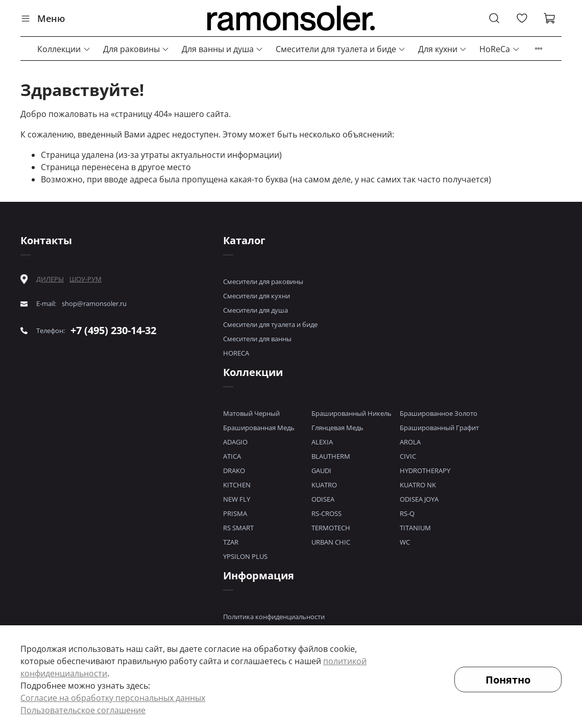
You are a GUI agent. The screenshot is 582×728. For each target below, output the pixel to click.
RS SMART (238, 528)
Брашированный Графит (439, 428)
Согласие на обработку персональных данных (113, 698)
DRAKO (234, 471)
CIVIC (408, 456)
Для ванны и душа (223, 49)
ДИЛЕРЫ (50, 279)
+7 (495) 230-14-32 (113, 330)
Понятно (508, 680)
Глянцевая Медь (337, 428)
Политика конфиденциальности (274, 617)
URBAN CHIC (331, 542)
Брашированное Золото (439, 413)
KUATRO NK (418, 485)
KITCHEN (237, 485)
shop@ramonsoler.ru (94, 304)
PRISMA (235, 513)
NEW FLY (237, 499)
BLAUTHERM (331, 456)
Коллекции (64, 49)
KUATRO (324, 485)
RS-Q (407, 513)
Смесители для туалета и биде (341, 49)
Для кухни (443, 49)
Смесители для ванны (257, 339)
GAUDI (321, 471)
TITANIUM (415, 528)
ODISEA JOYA (419, 499)
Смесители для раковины (263, 281)
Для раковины (136, 49)
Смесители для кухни (257, 296)
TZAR (231, 542)
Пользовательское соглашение (83, 710)
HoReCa (500, 49)
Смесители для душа (256, 310)
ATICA (232, 456)
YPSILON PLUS (245, 556)
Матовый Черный (251, 413)
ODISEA (323, 499)
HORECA (236, 353)
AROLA (410, 442)
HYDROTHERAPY (425, 471)
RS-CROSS (326, 513)
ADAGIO (235, 442)
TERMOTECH (331, 528)
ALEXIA (322, 442)
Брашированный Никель (351, 413)
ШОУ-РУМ (86, 279)
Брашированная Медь (259, 428)
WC (405, 542)
